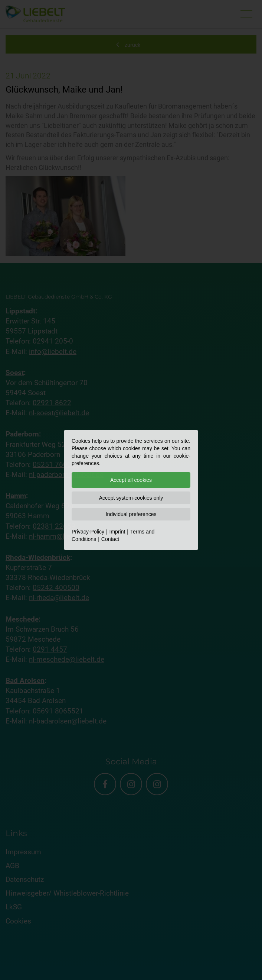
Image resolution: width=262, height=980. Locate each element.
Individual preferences (131, 514)
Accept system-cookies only (131, 498)
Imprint (117, 532)
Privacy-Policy (88, 532)
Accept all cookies (131, 480)
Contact (110, 539)
